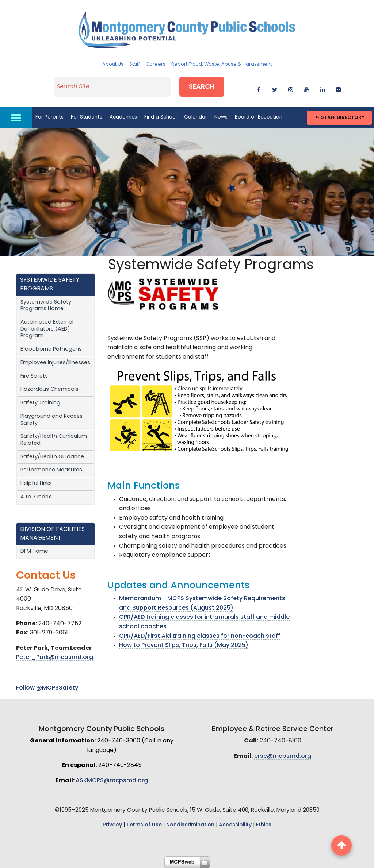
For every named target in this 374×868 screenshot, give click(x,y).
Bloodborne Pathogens (51, 349)
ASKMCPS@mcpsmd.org (112, 781)
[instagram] (291, 88)
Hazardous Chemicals (49, 389)
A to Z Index (36, 497)
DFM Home (34, 551)
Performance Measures (51, 470)
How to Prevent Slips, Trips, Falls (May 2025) (184, 645)
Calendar (196, 117)
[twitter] (275, 88)
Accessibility (235, 825)
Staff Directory (339, 118)
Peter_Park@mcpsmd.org (55, 657)
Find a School (161, 117)
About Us (113, 64)
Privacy (112, 825)
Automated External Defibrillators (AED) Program (47, 329)
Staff (135, 64)
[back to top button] (341, 845)
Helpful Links (36, 484)
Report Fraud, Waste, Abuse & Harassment (222, 64)
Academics (123, 117)
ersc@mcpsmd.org (283, 756)
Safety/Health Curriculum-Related (55, 440)
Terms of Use (144, 825)
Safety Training (40, 403)
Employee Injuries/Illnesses (55, 363)
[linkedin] (323, 88)
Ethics (264, 825)
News (221, 117)
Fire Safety (34, 376)
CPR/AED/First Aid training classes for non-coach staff (200, 636)
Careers (156, 64)
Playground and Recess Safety (51, 420)
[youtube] (307, 88)
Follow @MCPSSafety (47, 688)
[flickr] (338, 88)
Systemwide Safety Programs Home (46, 306)
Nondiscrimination (190, 825)
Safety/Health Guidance (52, 457)
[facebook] (259, 88)
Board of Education (259, 117)
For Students (87, 117)
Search (202, 87)
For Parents (49, 117)
